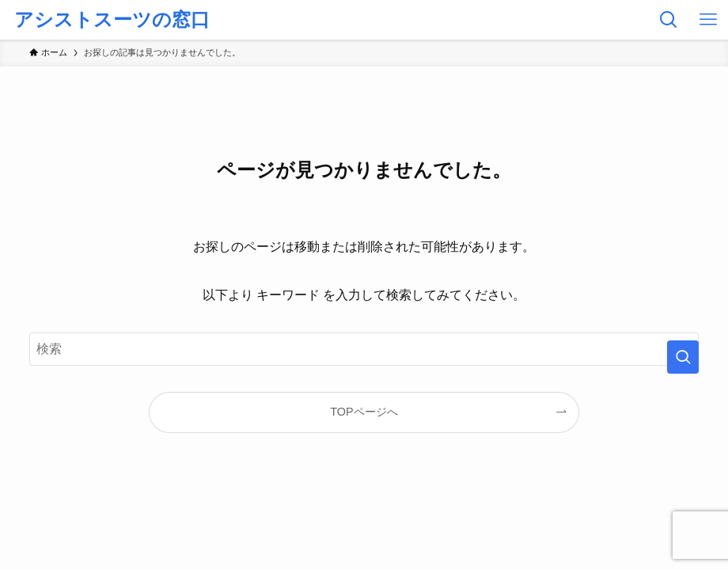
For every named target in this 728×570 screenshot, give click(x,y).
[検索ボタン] (669, 20)
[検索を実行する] (683, 357)
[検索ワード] (364, 349)
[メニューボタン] (708, 20)
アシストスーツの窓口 (112, 20)
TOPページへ (364, 412)
